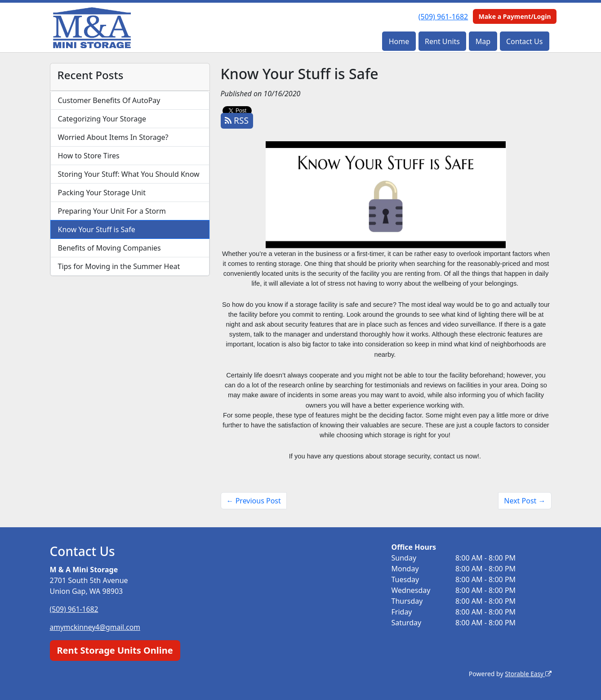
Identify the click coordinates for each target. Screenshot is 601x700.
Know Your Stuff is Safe (97, 229)
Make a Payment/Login (514, 16)
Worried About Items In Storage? (113, 137)
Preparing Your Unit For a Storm (112, 211)
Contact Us (524, 41)
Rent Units (442, 41)
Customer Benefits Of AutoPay (109, 100)
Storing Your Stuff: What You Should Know (129, 174)
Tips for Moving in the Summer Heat (119, 266)
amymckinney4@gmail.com (96, 627)
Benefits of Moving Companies (109, 248)
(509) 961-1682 (443, 17)
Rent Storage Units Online (115, 650)
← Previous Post (254, 501)
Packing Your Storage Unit (102, 193)
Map (483, 41)
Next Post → (525, 501)
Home (399, 41)
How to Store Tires (89, 156)
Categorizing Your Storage (102, 119)
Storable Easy (528, 673)
